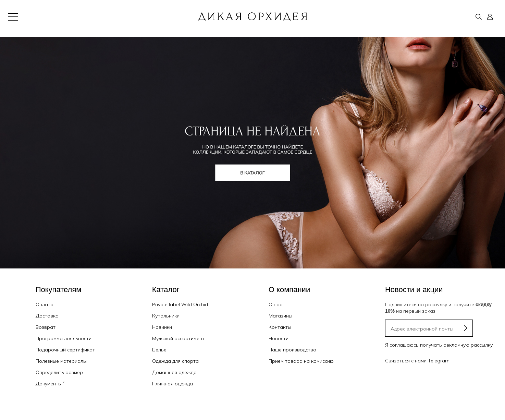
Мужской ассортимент (178, 338)
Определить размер (59, 372)
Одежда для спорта (175, 361)
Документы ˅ (50, 384)
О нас (275, 304)
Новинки (162, 327)
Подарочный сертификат (65, 350)
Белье (159, 350)
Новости (279, 338)
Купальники (166, 316)
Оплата (45, 304)
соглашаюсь (404, 345)
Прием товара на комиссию (301, 361)
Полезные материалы (61, 361)
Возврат (46, 327)
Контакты (280, 327)
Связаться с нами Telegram (417, 361)
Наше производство (292, 350)
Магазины (280, 316)
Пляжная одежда (173, 384)
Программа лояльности (64, 338)
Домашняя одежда (174, 372)
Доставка (47, 316)
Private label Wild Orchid (180, 304)
